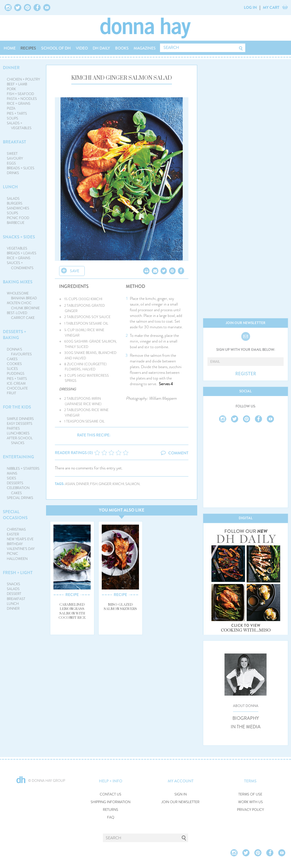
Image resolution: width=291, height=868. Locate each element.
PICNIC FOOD (18, 218)
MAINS (12, 473)
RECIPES (28, 48)
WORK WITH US (251, 802)
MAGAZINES (145, 48)
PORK (11, 89)
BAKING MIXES (18, 282)
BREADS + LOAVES (22, 253)
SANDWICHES (18, 208)
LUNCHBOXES (18, 433)
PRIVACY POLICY (251, 810)
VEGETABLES (17, 248)
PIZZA (11, 108)
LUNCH (10, 187)
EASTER (13, 534)
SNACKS (13, 584)
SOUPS (13, 118)
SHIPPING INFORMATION (111, 802)
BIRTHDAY (15, 544)
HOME (10, 48)
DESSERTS (15, 483)
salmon (132, 484)
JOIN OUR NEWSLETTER (180, 802)
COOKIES (14, 364)
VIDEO (82, 48)
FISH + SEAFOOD (20, 94)
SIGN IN (181, 794)
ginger (105, 484)
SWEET (12, 154)
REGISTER (246, 374)
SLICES (12, 369)
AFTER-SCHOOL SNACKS (20, 441)
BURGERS (15, 203)
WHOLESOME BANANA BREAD (22, 296)
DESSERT (14, 594)
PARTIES (13, 428)
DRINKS (13, 173)
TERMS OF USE (250, 794)
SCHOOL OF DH (56, 48)
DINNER (11, 68)
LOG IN (250, 7)
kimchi (118, 484)
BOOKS (122, 48)
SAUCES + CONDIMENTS (20, 265)
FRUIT (12, 393)
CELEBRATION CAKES (18, 490)
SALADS (13, 199)
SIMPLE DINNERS (20, 419)
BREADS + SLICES (21, 168)
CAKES (12, 359)
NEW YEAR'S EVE (20, 539)
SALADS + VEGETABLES (19, 126)
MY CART (271, 7)
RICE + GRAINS (19, 104)
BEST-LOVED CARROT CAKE (21, 315)
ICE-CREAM (16, 384)
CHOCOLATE (17, 388)
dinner (83, 484)
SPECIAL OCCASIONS (15, 515)
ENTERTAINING (18, 457)
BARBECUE (16, 223)
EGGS (11, 163)
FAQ (111, 818)
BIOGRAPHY (246, 718)
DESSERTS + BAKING (14, 335)
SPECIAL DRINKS (20, 498)
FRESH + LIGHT (18, 573)
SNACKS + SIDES (19, 237)
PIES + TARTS (17, 114)
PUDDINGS (16, 374)
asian (70, 484)
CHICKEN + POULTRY (23, 79)
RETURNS (111, 810)
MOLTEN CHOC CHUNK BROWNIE (23, 305)
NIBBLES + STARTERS (23, 469)
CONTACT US (111, 794)
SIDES (12, 478)
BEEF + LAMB (17, 84)
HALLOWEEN (17, 559)
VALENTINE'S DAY (21, 549)
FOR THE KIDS (17, 407)
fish (94, 484)
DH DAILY (101, 48)
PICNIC (13, 554)
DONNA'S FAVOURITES (19, 352)
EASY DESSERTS (20, 424)
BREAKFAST (14, 142)
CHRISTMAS (16, 529)
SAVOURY (15, 158)
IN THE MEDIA (246, 727)
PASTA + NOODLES (22, 99)
